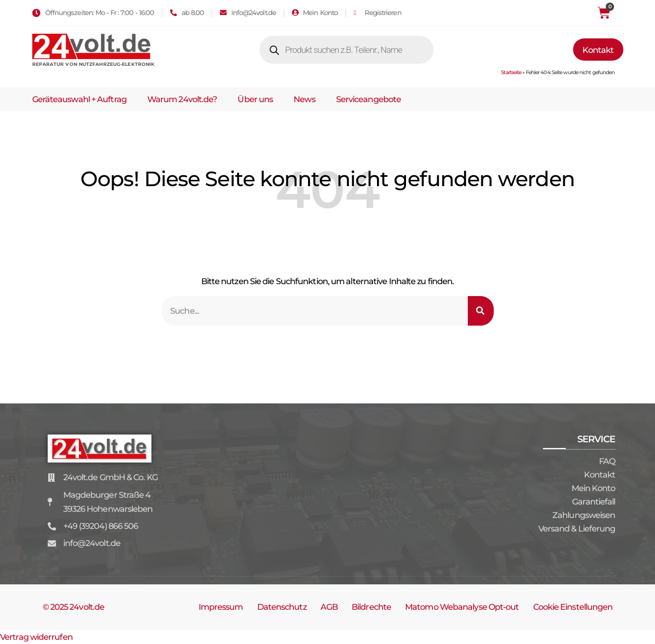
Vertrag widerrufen (36, 637)
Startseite (511, 72)
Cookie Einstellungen (573, 607)
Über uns (255, 99)
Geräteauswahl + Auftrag (79, 99)
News (304, 99)
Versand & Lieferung (577, 529)
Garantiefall (594, 502)
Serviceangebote (369, 99)
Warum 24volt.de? (182, 99)
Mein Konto (594, 488)
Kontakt (600, 475)
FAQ (607, 461)
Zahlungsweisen (584, 515)
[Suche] (481, 311)
